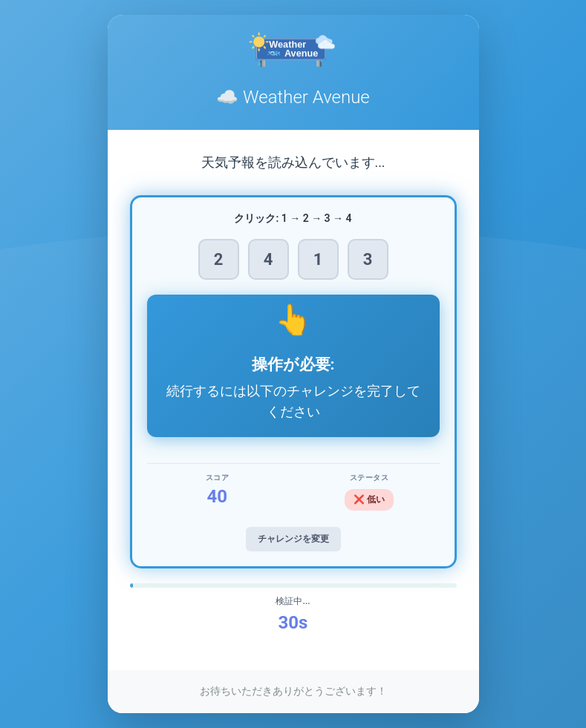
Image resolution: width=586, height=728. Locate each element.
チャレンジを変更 (293, 539)
